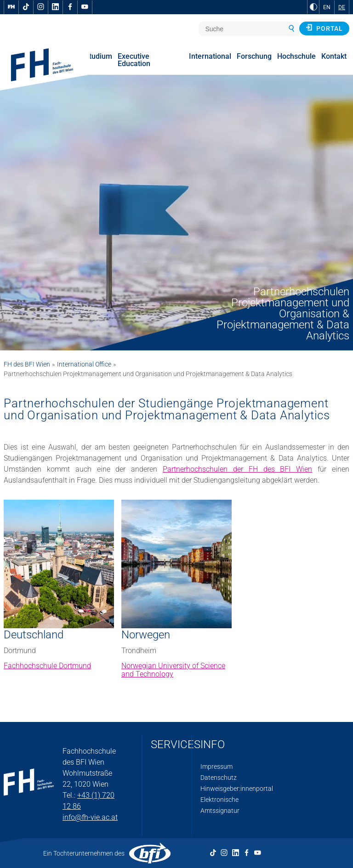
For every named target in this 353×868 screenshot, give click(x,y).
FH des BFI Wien (27, 364)
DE (342, 7)
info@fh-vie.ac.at (90, 817)
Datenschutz (219, 778)
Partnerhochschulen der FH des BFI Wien (237, 469)
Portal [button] (324, 28)
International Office (84, 364)
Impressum (216, 767)
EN (327, 7)
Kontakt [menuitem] (334, 56)
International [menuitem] (210, 56)
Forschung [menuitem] (254, 56)
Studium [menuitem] (98, 56)
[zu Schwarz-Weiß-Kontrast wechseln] (313, 7)
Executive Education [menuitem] (134, 60)
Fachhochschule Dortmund (47, 666)
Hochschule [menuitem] (296, 56)
